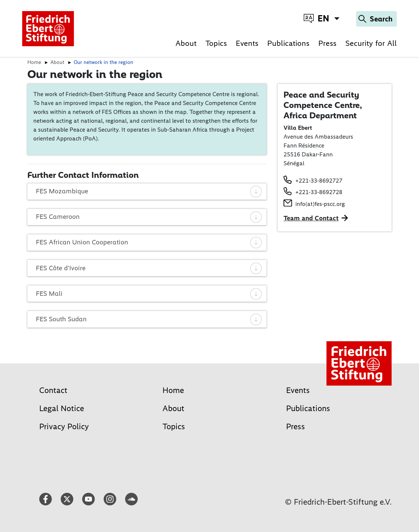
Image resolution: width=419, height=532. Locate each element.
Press (327, 43)
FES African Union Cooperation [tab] (149, 242)
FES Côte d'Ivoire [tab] (149, 268)
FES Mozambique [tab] (149, 191)
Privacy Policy (64, 426)
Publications (288, 43)
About (186, 43)
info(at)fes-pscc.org (320, 204)
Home (173, 390)
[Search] (376, 19)
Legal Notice (62, 408)
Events (247, 43)
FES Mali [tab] (149, 294)
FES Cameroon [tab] (149, 217)
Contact (53, 390)
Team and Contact (311, 218)
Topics (216, 43)
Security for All (371, 43)
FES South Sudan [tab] (149, 319)
